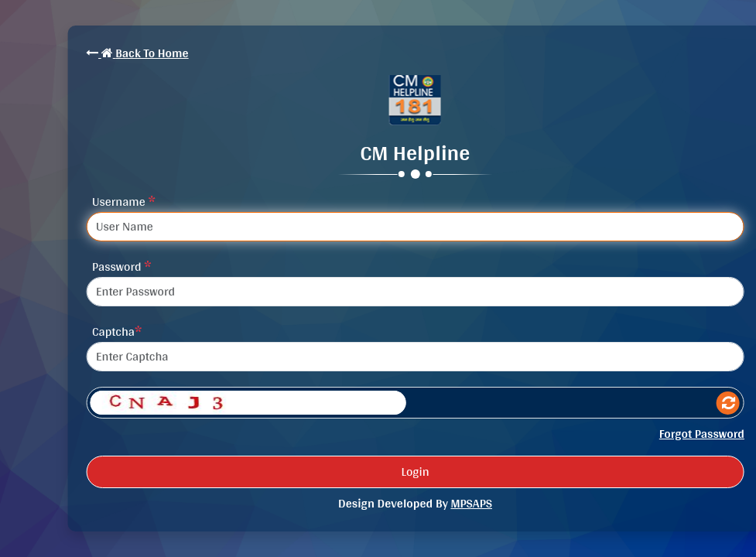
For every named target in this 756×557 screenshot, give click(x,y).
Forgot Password (702, 434)
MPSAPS (471, 503)
